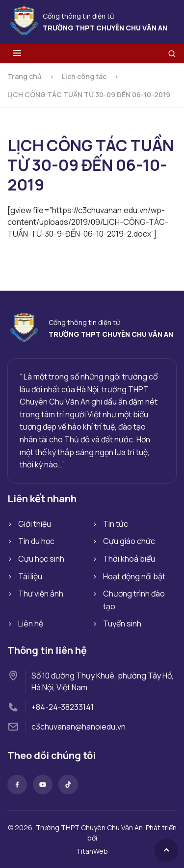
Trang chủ (25, 76)
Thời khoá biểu (129, 559)
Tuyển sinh (122, 624)
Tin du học (36, 541)
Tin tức (116, 524)
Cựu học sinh (41, 559)
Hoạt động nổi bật (134, 576)
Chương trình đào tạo (134, 600)
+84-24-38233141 (63, 707)
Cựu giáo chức (129, 541)
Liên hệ (31, 624)
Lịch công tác (84, 76)
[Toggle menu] (17, 54)
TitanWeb (92, 851)
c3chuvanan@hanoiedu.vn (79, 727)
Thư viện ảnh (41, 594)
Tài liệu (30, 576)
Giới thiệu (35, 524)
